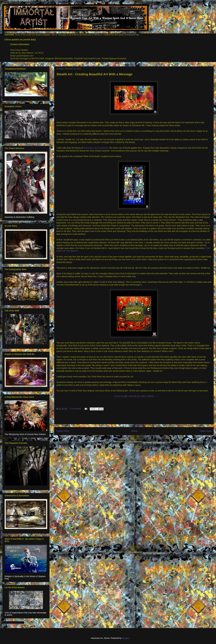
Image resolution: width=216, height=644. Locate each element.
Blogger (125, 638)
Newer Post (63, 431)
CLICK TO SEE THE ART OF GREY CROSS (134, 396)
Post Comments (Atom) (140, 439)
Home (134, 431)
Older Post (206, 431)
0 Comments (75, 409)
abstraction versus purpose (96, 148)
